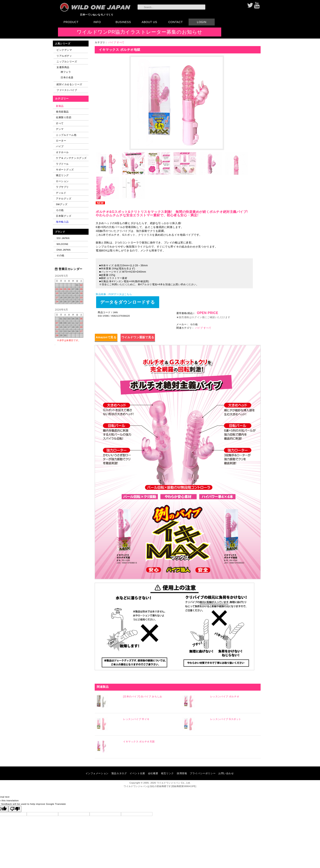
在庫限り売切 (64, 117)
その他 (60, 210)
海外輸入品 (62, 222)
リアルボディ (64, 56)
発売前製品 (62, 112)
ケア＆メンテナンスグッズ (71, 158)
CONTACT (176, 22)
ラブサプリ (62, 187)
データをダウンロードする (128, 302)
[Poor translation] (15, 809)
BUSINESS (123, 22)
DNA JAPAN (64, 250)
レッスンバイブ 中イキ (136, 719)
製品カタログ (119, 773)
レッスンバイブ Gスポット (226, 719)
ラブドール (62, 164)
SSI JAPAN (63, 238)
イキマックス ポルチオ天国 (139, 742)
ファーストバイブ (67, 90)
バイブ (60, 146)
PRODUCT (71, 22)
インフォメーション (97, 773)
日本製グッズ (64, 216)
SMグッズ (62, 204)
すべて (60, 123)
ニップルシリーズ (67, 61)
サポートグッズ (65, 170)
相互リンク (167, 773)
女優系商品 (63, 67)
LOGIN (202, 22)
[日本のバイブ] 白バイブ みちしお (143, 697)
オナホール (62, 152)
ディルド (61, 193)
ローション (62, 181)
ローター (61, 141)
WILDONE (62, 244)
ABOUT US (149, 22)
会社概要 (153, 773)
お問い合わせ (226, 773)
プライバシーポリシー (203, 773)
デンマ (60, 129)
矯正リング (62, 175)
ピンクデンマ (64, 50)
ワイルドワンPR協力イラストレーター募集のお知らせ (140, 32)
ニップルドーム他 (66, 135)
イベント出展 (137, 773)
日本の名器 (67, 77)
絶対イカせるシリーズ (69, 84)
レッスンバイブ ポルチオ (225, 697)
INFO (97, 22)
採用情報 (182, 773)
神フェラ (66, 72)
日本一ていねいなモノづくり (97, 15)
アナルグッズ (64, 198)
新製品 (60, 106)
